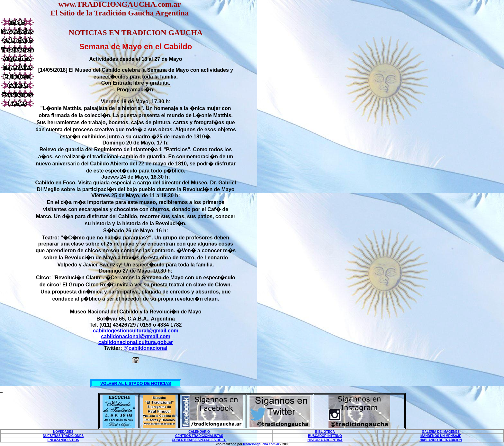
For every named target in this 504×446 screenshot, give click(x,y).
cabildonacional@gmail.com (136, 336)
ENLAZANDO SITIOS (63, 440)
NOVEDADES (63, 432)
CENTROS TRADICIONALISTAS (199, 436)
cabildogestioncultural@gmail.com (135, 331)
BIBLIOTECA (325, 432)
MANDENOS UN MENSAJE (441, 436)
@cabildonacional (145, 348)
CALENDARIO (199, 432)
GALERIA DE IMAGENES (441, 432)
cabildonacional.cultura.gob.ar (136, 342)
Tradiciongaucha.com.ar (261, 444)
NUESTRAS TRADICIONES (63, 436)
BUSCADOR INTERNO (325, 436)
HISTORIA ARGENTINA (325, 440)
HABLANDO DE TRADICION (441, 440)
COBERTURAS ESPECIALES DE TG (199, 440)
